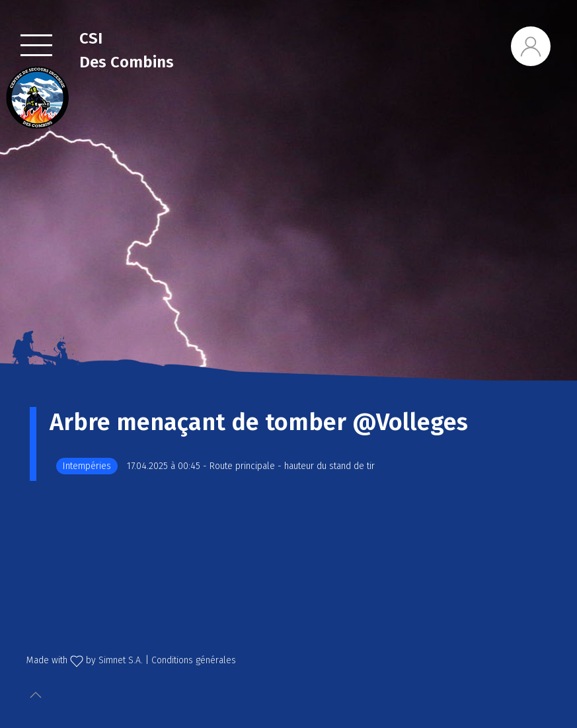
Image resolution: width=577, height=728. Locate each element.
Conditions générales (194, 660)
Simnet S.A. (121, 660)
